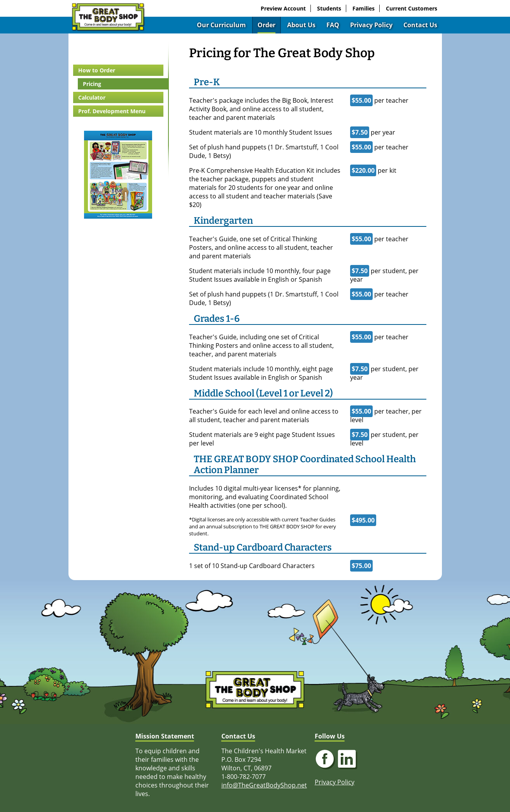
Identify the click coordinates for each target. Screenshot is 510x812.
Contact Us (420, 25)
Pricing (92, 84)
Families (364, 8)
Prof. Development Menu (112, 111)
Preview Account (283, 8)
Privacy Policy (371, 25)
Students (329, 8)
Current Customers (412, 8)
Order (266, 25)
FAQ (333, 25)
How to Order (97, 70)
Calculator (92, 97)
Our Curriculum (221, 25)
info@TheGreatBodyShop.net (264, 785)
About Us (301, 25)
